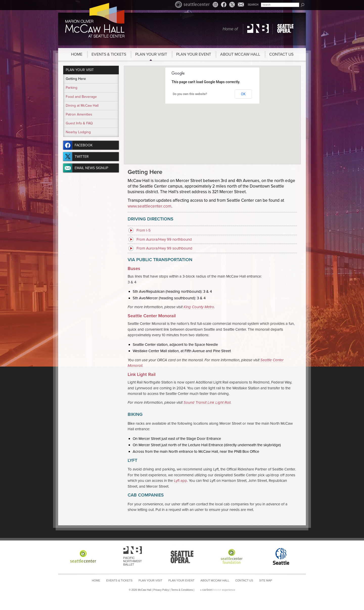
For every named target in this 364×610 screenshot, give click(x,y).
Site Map (266, 580)
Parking (72, 88)
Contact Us (281, 54)
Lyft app (180, 481)
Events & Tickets (109, 54)
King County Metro (199, 307)
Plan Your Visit (151, 54)
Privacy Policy (161, 590)
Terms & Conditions (182, 590)
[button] (212, 112)
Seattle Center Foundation (232, 556)
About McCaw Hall (240, 54)
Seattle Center (192, 4)
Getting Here (76, 79)
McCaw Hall (95, 20)
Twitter (232, 5)
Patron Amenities (79, 114)
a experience (218, 590)
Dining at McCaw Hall (82, 106)
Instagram (216, 5)
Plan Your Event (194, 54)
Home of (230, 29)
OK (243, 94)
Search (253, 5)
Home (77, 54)
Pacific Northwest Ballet (258, 29)
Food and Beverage (81, 97)
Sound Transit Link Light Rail (207, 402)
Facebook (224, 4)
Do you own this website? (190, 94)
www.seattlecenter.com (150, 206)
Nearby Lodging (78, 132)
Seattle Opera (286, 29)
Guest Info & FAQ (79, 123)
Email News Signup (241, 4)
